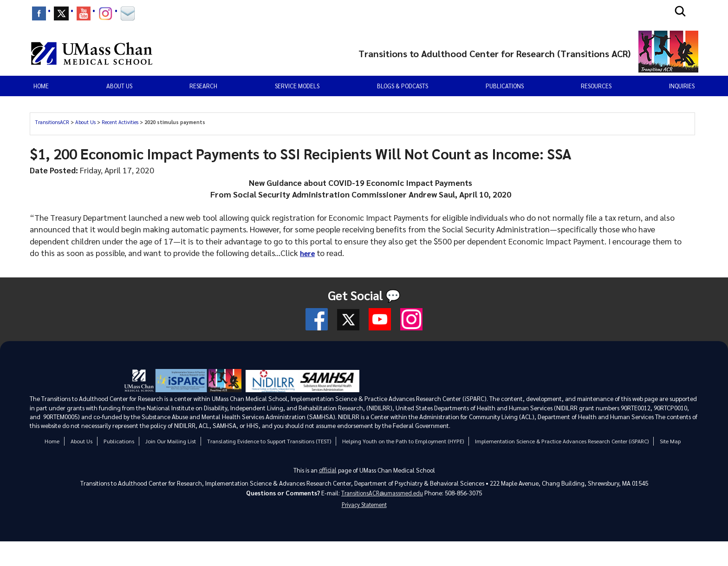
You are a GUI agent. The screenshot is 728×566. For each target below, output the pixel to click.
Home (41, 86)
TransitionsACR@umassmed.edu (382, 494)
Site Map (670, 441)
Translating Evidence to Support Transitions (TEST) (268, 441)
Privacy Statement (364, 508)
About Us (85, 122)
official (328, 470)
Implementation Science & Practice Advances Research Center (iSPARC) (561, 441)
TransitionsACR (52, 122)
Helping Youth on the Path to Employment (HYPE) (402, 441)
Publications (505, 86)
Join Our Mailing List (170, 441)
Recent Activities (120, 122)
